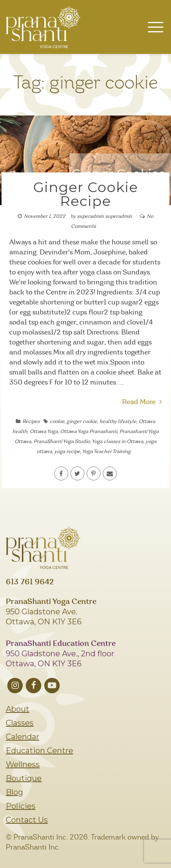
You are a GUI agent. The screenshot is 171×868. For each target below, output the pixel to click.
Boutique (24, 778)
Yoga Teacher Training (106, 452)
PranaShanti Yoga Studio (62, 442)
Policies (21, 806)
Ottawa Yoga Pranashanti (89, 432)
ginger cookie (82, 422)
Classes (20, 723)
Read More (142, 402)
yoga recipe (67, 452)
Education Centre (39, 751)
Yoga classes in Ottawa (117, 442)
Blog (14, 792)
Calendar (23, 737)
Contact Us (27, 820)
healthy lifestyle (118, 422)
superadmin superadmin (105, 217)
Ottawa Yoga (44, 432)
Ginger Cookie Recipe (85, 194)
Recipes (31, 422)
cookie (57, 422)
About (18, 709)
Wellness (23, 764)
